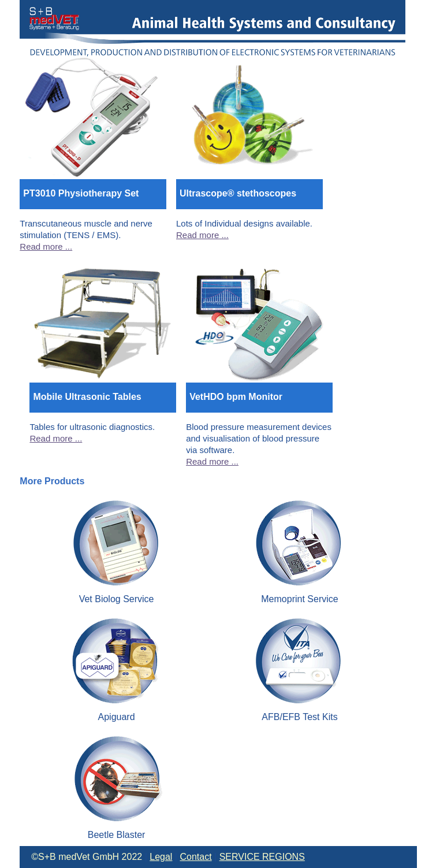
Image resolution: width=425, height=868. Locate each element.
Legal (161, 857)
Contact (195, 857)
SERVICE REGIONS (262, 857)
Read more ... (46, 246)
